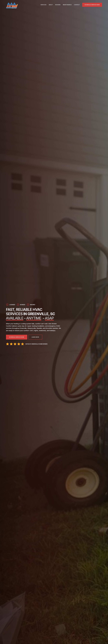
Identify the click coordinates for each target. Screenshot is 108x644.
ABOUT (51, 5)
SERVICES (43, 5)
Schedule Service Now (92, 5)
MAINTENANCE (67, 5)
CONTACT (77, 5)
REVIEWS (58, 5)
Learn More (35, 337)
